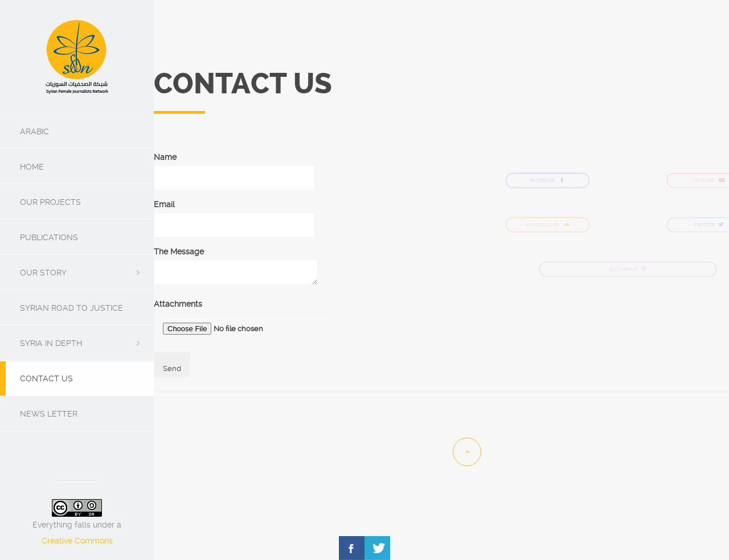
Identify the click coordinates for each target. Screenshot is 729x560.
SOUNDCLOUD (548, 225)
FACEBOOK (547, 181)
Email (234, 215)
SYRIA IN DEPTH (51, 343)
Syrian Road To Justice (71, 308)
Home (32, 167)
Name (234, 167)
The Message (236, 267)
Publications (49, 237)
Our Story (43, 273)
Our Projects (50, 202)
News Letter (49, 414)
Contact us (46, 378)
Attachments (240, 323)
